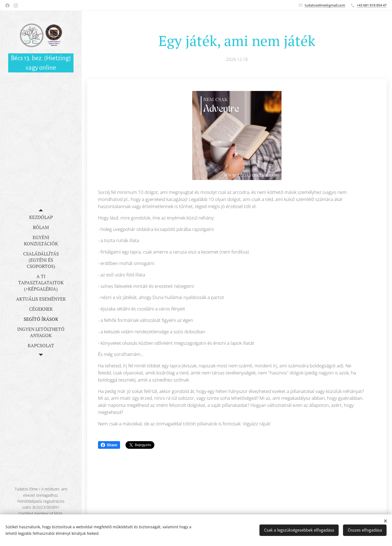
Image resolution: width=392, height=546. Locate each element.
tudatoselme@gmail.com (325, 5)
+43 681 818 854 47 (372, 5)
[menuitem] (41, 217)
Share (109, 445)
